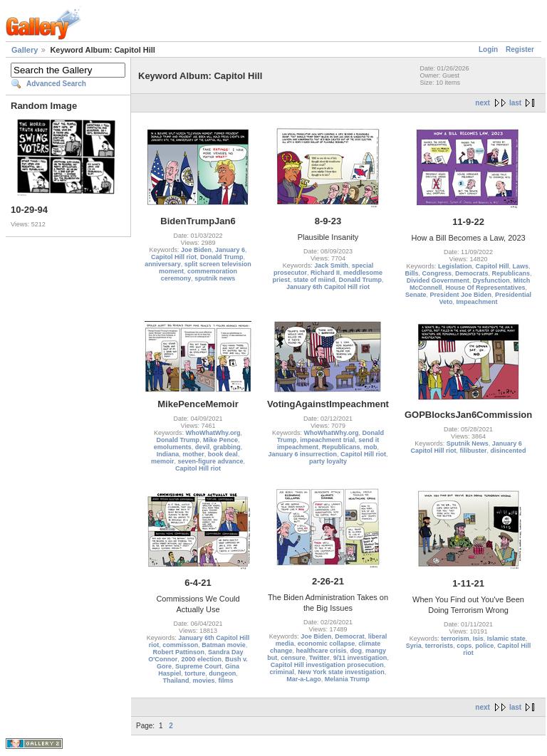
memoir (163, 461)
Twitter (319, 658)
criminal (282, 672)
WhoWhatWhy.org (213, 433)
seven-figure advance (210, 461)
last (515, 103)
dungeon (222, 673)
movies (203, 681)
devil (203, 447)
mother (193, 454)
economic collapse (327, 644)
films (226, 681)
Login (488, 49)
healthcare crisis (321, 651)
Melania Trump (347, 679)
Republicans (511, 273)
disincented (509, 451)
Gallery (25, 50)
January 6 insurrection (302, 454)
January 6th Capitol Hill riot (328, 287)
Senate (416, 295)
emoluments (173, 447)
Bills (411, 273)
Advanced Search (56, 84)
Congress (437, 273)
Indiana (168, 454)
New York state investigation (341, 672)
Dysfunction (491, 280)
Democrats (472, 273)
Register (520, 49)
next (483, 103)
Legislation (455, 266)
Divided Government (438, 280)
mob (371, 447)
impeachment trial (327, 440)
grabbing (227, 447)
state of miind (314, 280)
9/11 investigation (360, 658)
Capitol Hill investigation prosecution (327, 665)
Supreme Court (198, 666)
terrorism (455, 639)
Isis (478, 639)
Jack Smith (331, 266)
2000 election (201, 659)
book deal (223, 454)
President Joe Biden (461, 295)
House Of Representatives (486, 288)
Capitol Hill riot (174, 257)
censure (293, 658)
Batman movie (224, 645)
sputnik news (215, 278)
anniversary (163, 264)
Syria (414, 646)
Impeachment (477, 302)
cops (464, 646)
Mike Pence (220, 440)
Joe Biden (196, 250)
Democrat (350, 636)
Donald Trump (222, 257)
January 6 (230, 250)
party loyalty (328, 461)
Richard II (325, 273)
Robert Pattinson (178, 652)
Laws (521, 266)
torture (195, 673)
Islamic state (506, 639)
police (484, 646)
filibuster (474, 451)
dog (356, 651)
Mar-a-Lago (304, 679)
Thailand (176, 681)
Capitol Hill (493, 266)
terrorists (439, 646)
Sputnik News (468, 443)
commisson (180, 645)
